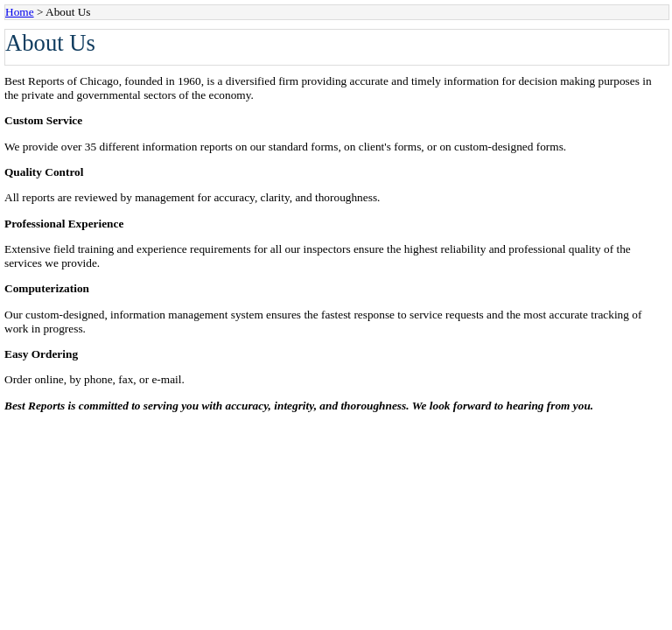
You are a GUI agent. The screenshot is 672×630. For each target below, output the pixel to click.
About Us (68, 12)
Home (20, 12)
